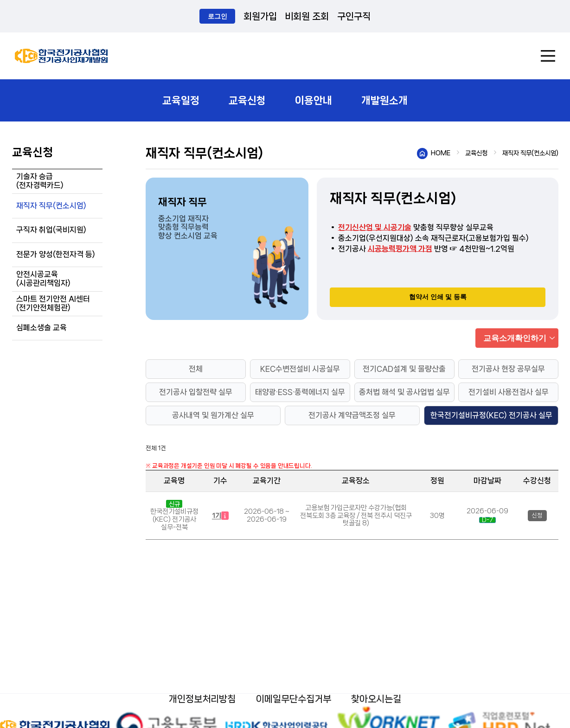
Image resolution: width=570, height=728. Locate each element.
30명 (437, 516)
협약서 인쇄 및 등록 (438, 297)
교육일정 (181, 100)
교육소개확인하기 (515, 338)
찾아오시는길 (376, 699)
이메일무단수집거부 (294, 699)
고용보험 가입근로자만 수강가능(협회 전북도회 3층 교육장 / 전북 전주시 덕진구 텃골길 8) (356, 516)
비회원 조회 (307, 16)
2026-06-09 (487, 511)
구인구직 (354, 16)
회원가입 (260, 16)
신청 (537, 515)
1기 (221, 516)
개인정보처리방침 (202, 699)
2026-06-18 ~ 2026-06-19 (267, 515)
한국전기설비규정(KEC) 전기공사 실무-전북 (174, 519)
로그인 (218, 16)
